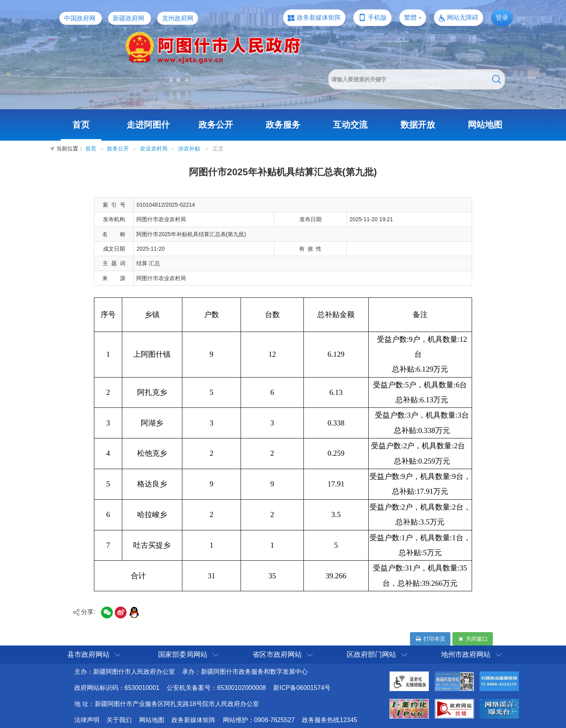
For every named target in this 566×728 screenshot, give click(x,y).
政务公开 (216, 125)
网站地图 (485, 125)
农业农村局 (154, 149)
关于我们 (119, 720)
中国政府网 (80, 18)
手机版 (377, 17)
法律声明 (87, 720)
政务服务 (283, 125)
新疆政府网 (129, 18)
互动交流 (350, 125)
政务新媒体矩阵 (319, 17)
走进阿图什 (148, 125)
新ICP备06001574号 (302, 688)
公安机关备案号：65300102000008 (216, 688)
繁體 (410, 17)
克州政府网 (178, 18)
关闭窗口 (473, 639)
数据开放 (418, 125)
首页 (81, 125)
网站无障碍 (463, 17)
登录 (502, 17)
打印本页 (430, 639)
